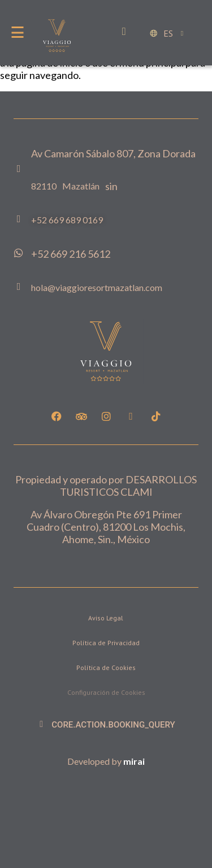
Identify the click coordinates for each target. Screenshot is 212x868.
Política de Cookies (106, 667)
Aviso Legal (106, 618)
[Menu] (17, 32)
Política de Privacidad (106, 643)
